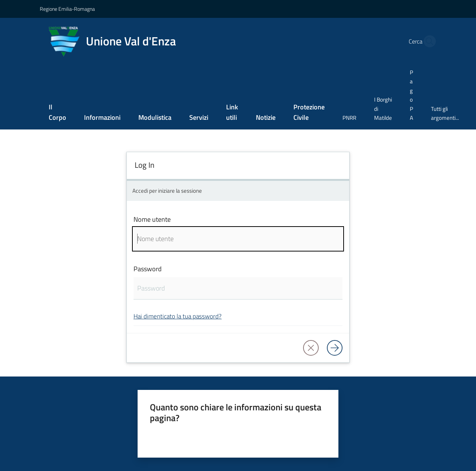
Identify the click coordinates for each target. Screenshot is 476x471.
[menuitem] (57, 113)
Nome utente (152, 219)
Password (148, 269)
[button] (428, 41)
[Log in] (335, 348)
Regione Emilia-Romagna (67, 9)
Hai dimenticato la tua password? (178, 316)
